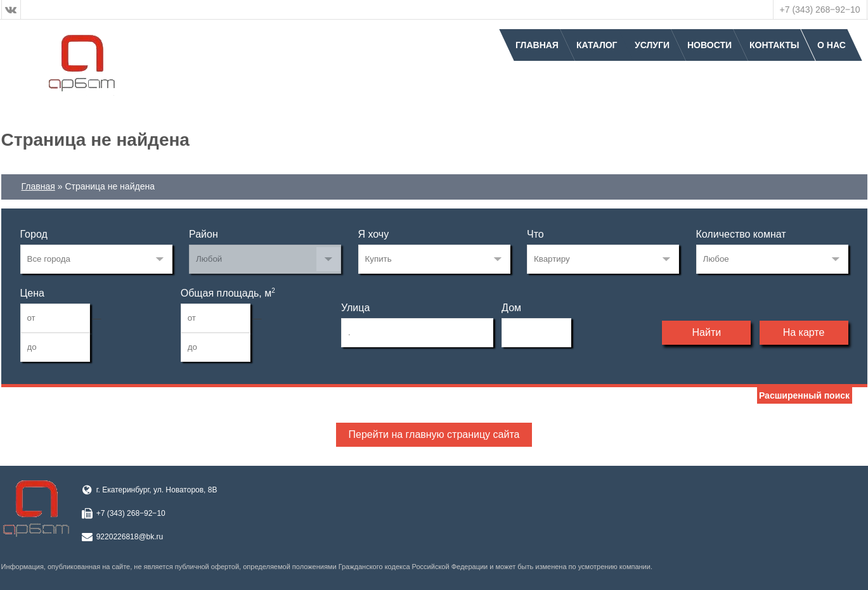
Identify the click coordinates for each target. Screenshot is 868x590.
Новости (709, 45)
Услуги (652, 45)
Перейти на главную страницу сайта (434, 434)
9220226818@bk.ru (130, 537)
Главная (537, 45)
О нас (832, 45)
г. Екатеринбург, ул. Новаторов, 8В (157, 490)
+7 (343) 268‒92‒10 (820, 10)
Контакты (774, 45)
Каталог (597, 45)
